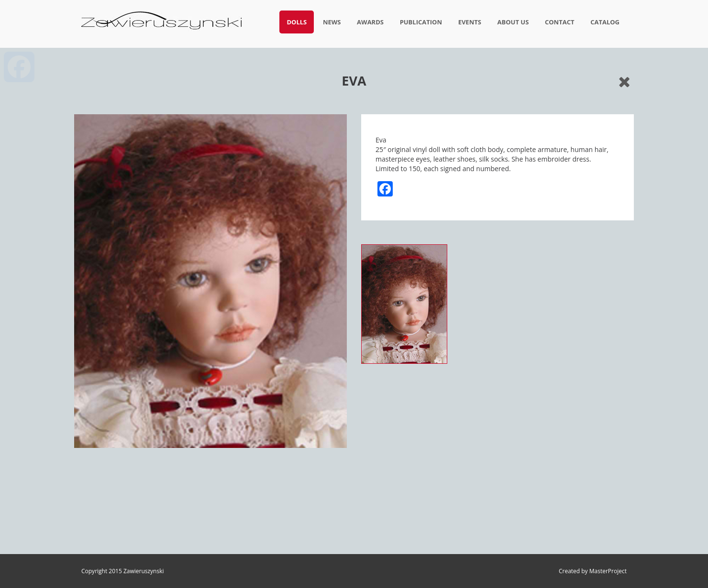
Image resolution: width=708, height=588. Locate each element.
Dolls (297, 22)
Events (470, 22)
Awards (370, 22)
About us (513, 22)
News (332, 22)
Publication (421, 22)
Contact (560, 22)
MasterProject (608, 571)
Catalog (605, 22)
